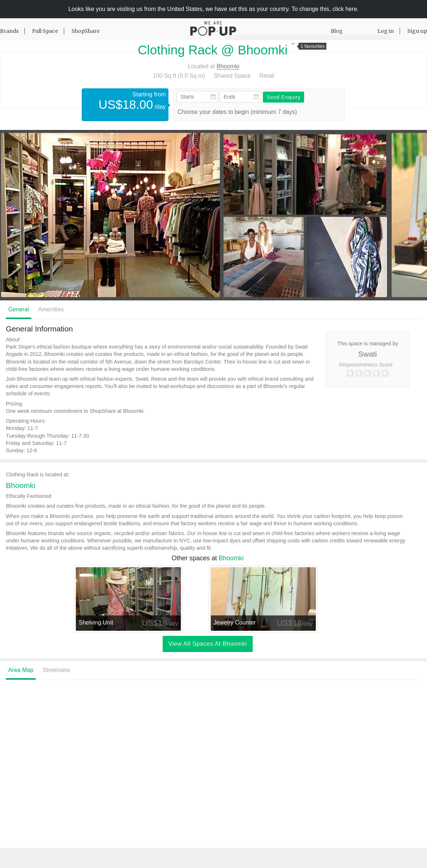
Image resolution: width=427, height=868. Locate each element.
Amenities (51, 309)
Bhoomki (228, 66)
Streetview (56, 670)
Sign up (417, 31)
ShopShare (86, 31)
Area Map (21, 670)
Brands (9, 31)
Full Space (45, 31)
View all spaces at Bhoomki (208, 644)
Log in (386, 31)
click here (345, 9)
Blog (337, 31)
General (18, 309)
